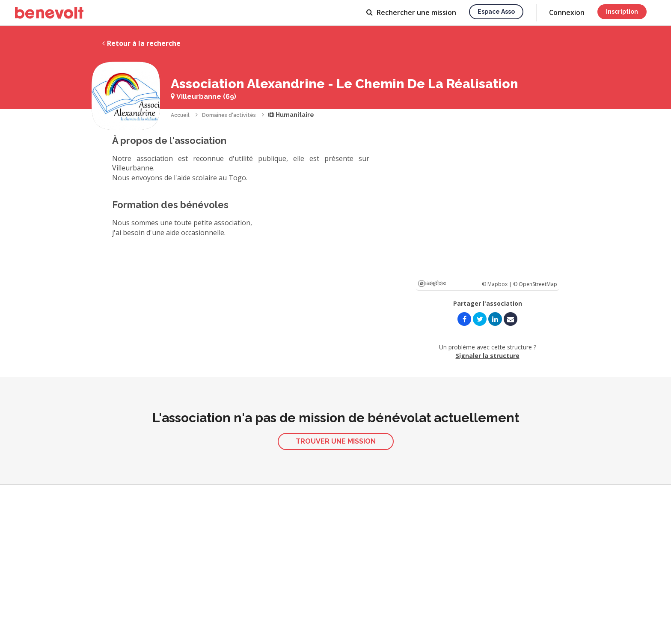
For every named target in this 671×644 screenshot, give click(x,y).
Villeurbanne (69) (203, 97)
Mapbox (432, 283)
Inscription (622, 12)
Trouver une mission (336, 441)
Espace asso (496, 12)
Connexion (567, 12)
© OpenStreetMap (535, 284)
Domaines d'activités (229, 115)
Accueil (180, 115)
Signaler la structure (488, 356)
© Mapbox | (497, 284)
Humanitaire (291, 115)
